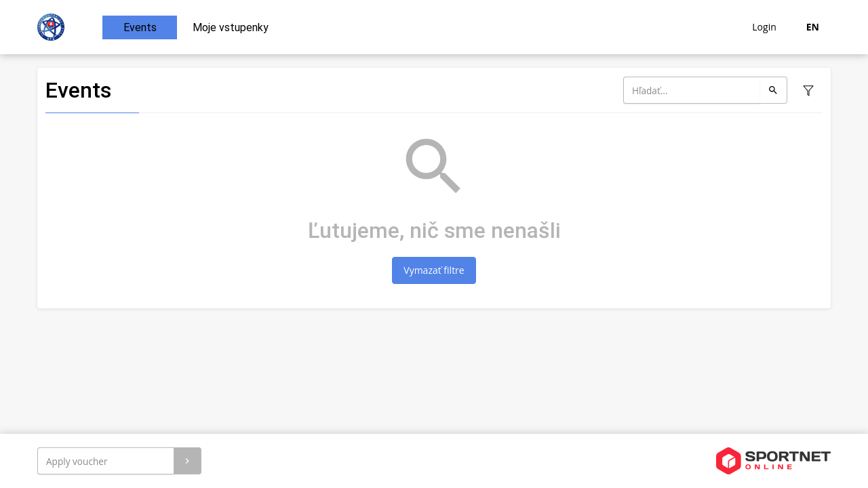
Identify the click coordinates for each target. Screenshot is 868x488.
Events (140, 27)
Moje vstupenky (231, 27)
